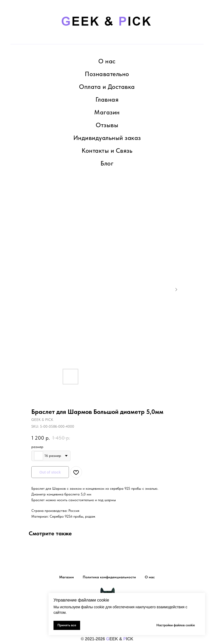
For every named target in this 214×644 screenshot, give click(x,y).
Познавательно (107, 74)
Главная (107, 99)
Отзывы (107, 125)
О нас (107, 61)
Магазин (107, 112)
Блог (107, 163)
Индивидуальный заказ (107, 138)
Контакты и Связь (107, 151)
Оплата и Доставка (107, 87)
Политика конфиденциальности (109, 577)
